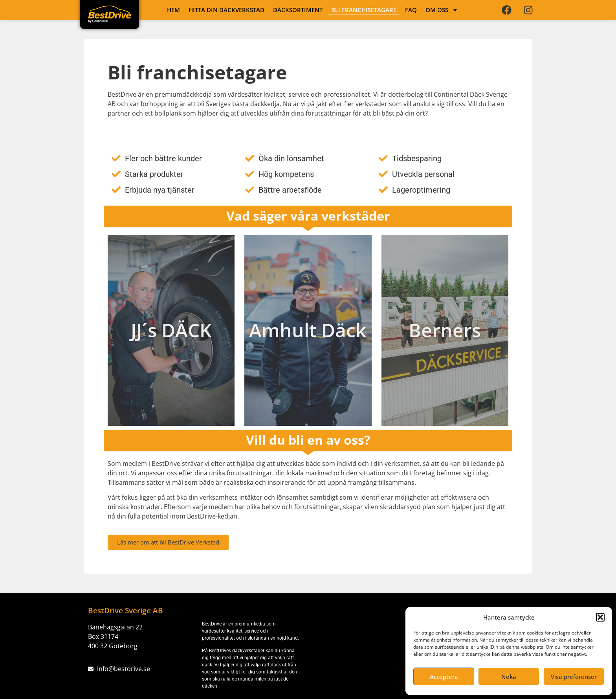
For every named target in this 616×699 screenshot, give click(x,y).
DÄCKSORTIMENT (298, 10)
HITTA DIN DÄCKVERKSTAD (226, 10)
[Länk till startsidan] (110, 14)
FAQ (411, 10)
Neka (509, 677)
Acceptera (444, 677)
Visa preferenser (574, 677)
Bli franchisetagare (364, 10)
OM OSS (442, 10)
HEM (173, 10)
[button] (600, 617)
